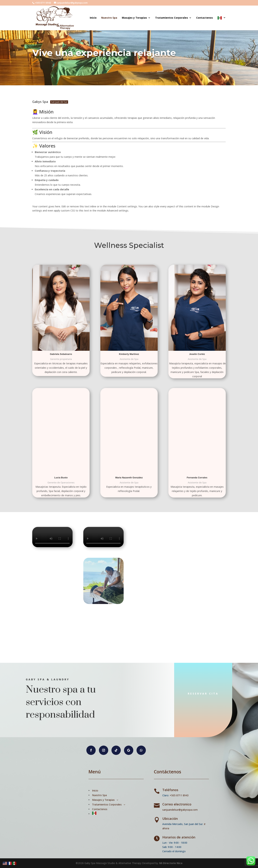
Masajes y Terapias (134, 18)
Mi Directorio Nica (171, 863)
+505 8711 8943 (179, 795)
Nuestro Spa (109, 18)
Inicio (93, 18)
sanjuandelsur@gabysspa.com (180, 810)
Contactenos (205, 18)
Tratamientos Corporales (172, 18)
